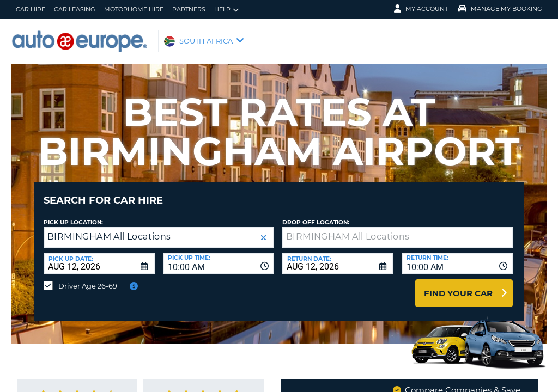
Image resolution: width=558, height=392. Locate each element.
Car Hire (31, 9)
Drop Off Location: (316, 214)
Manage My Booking (500, 9)
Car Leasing (75, 9)
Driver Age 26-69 (88, 278)
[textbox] (398, 229)
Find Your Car (458, 285)
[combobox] (219, 255)
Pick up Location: (73, 214)
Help (226, 10)
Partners (189, 9)
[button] (263, 229)
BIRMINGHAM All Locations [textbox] (109, 228)
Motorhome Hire (134, 9)
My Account (421, 9)
